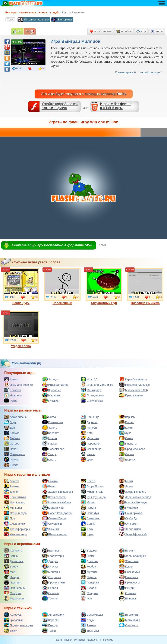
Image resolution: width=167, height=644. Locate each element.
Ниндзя (12, 577)
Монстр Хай (53, 508)
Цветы (49, 459)
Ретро (11, 401)
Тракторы (90, 631)
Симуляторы (92, 401)
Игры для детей (55, 385)
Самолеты (129, 625)
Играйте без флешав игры (116, 106)
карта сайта (94, 640)
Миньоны (13, 508)
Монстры (51, 572)
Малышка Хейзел (57, 502)
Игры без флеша (133, 379)
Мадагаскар (15, 502)
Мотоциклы (129, 620)
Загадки (50, 379)
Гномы (88, 556)
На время (13, 395)
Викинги (127, 550)
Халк (87, 529)
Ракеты (88, 625)
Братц (126, 481)
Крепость (51, 433)
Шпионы (127, 598)
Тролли (50, 598)
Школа (11, 465)
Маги (10, 572)
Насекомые (130, 572)
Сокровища (91, 449)
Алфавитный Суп (104, 286)
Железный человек (58, 492)
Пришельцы (15, 588)
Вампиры (51, 550)
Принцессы (129, 582)
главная (59, 640)
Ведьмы (89, 550)
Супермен (129, 524)
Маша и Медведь (133, 502)
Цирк (87, 459)
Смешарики (14, 524)
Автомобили (53, 615)
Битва (49, 417)
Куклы (126, 566)
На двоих (51, 395)
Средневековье (132, 449)
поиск (69, 640)
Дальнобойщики (133, 556)
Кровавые (52, 390)
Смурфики (52, 524)
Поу (9, 518)
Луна (125, 433)
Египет (126, 422)
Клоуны (50, 566)
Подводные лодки (18, 625)
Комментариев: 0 (125, 72)
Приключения (131, 395)
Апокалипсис (15, 417)
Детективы (14, 561)
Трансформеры (17, 529)
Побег (11, 449)
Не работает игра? (151, 72)
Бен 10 (88, 481)
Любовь (12, 438)
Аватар (11, 481)
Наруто (88, 508)
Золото (50, 427)
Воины (11, 556)
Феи (86, 598)
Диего (126, 486)
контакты (79, 640)
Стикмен (128, 593)
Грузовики (13, 620)
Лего (87, 433)
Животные (129, 561)
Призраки (90, 582)
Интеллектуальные (33, 20)
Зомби (11, 566)
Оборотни (52, 577)
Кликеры (12, 390)
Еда (9, 427)
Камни (126, 427)
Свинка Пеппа (54, 518)
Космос (12, 433)
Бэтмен (12, 486)
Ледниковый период (135, 497)
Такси (10, 631)
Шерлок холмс (55, 534)
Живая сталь (92, 492)
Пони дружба (131, 513)
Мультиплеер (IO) (133, 390)
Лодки (88, 620)
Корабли (51, 620)
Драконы (89, 561)
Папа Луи (90, 513)
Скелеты (51, 593)
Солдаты (89, 593)
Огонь (126, 438)
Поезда (50, 625)
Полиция (12, 582)
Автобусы (13, 615)
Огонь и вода (15, 513)
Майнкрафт (91, 390)
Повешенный (62, 286)
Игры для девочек (18, 385)
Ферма (127, 454)
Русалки (89, 588)
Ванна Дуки (21, 286)
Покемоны (129, 577)
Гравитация (53, 422)
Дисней (12, 492)
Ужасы (88, 454)
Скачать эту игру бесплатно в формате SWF (52, 245)
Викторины (62, 20)
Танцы (49, 454)
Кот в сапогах (54, 497)
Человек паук (15, 534)
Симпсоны (90, 518)
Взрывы (127, 417)
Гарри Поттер (92, 486)
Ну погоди (129, 508)
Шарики (127, 459)
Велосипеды (92, 615)
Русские (50, 401)
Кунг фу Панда (93, 497)
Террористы (15, 598)
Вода (10, 422)
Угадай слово (21, 329)
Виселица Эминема (145, 286)
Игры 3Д (89, 379)
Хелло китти (130, 529)
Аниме (11, 379)
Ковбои (88, 566)
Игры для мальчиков (97, 385)
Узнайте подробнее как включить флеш (60, 106)
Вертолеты (129, 615)
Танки (49, 631)
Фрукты (12, 459)
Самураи (13, 593)
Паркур (50, 443)
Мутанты (89, 572)
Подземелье (53, 449)
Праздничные (92, 395)
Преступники (53, 582)
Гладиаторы (53, 556)
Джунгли (89, 422)
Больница (90, 417)
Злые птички (15, 497)
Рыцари (127, 588)
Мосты (50, 438)
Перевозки (91, 443)
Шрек (87, 534)
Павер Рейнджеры (57, 513)
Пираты (89, 577)
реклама (108, 640)
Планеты (128, 443)
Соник (88, 524)
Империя (89, 427)
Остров (12, 443)
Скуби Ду (128, 518)
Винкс (49, 486)
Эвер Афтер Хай (133, 534)
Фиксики (51, 529)
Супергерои (14, 454)
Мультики (90, 438)
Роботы (50, 588)
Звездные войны (133, 492)
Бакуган (50, 481)
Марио (88, 502)
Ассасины (13, 550)
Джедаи (50, 561)
